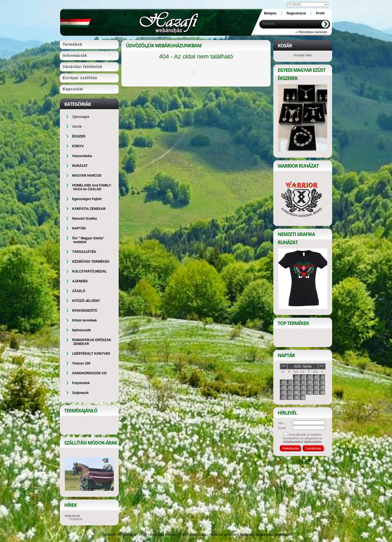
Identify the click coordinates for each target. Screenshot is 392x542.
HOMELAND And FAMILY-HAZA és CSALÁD (92, 187)
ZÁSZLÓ (79, 291)
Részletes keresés (163, 535)
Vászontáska (82, 156)
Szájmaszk (80, 393)
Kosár (143, 535)
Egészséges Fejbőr (87, 199)
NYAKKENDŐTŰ (85, 311)
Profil (183, 535)
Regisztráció (127, 535)
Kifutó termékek (85, 320)
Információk (198, 535)
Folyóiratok (81, 383)
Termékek (108, 535)
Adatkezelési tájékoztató (273, 535)
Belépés (270, 13)
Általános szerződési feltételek (231, 535)
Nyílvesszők (82, 330)
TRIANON (76, 519)
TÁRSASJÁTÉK (84, 252)
